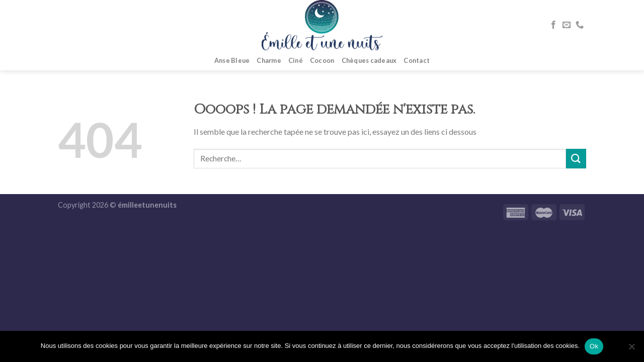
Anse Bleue (232, 60)
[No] (631, 349)
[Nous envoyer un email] (567, 25)
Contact (417, 60)
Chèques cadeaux (369, 60)
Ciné (296, 60)
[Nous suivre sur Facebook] (553, 25)
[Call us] (580, 25)
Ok (594, 346)
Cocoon (322, 60)
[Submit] (576, 159)
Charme (269, 60)
